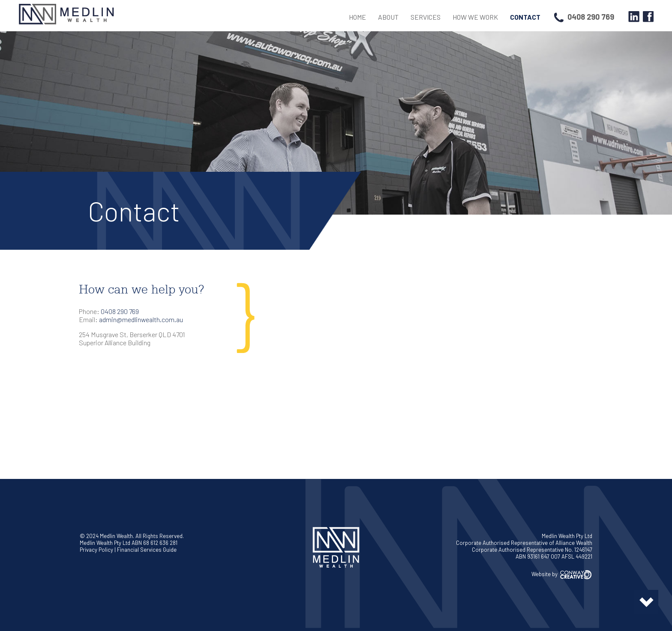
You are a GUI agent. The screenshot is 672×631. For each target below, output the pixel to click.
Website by (562, 574)
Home (357, 17)
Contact (525, 17)
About (388, 17)
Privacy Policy (96, 550)
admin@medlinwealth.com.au (141, 319)
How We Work (475, 17)
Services (426, 17)
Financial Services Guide (147, 550)
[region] (336, 123)
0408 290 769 (120, 311)
